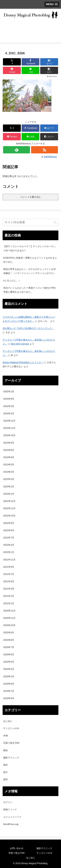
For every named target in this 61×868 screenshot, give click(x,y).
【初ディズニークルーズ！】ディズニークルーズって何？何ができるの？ (29, 248)
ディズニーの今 (11, 728)
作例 (6, 736)
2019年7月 (9, 691)
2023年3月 (9, 479)
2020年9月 (9, 632)
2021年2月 (9, 596)
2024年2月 (9, 413)
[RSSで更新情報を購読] (44, 150)
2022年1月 (9, 552)
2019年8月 (9, 684)
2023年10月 (9, 435)
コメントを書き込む (31, 197)
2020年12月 (9, 611)
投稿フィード (10, 809)
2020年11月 (9, 618)
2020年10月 (9, 625)
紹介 (6, 772)
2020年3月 (9, 676)
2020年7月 (9, 647)
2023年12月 (9, 421)
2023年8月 (9, 450)
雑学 (6, 779)
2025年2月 (9, 391)
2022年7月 (9, 538)
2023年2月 (9, 487)
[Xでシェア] (12, 62)
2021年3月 (9, 589)
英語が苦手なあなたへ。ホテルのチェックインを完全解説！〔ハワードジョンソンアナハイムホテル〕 (29, 271)
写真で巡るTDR (11, 743)
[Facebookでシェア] (31, 62)
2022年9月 (9, 523)
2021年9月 (9, 567)
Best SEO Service (20, 344)
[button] (49, 70)
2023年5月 (9, 465)
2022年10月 (9, 516)
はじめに (8, 721)
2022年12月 (9, 501)
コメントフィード (12, 817)
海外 (6, 765)
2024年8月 (9, 399)
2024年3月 (9, 406)
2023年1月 (9, 494)
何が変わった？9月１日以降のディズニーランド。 (28, 328)
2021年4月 (9, 581)
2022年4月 (9, 545)
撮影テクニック (11, 758)
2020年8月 (9, 640)
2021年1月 (9, 603)
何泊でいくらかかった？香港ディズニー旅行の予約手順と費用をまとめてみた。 (29, 290)
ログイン (8, 802)
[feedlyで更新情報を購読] (17, 150)
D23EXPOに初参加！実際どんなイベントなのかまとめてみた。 (30, 260)
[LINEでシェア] (31, 70)
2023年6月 (9, 457)
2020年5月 (9, 662)
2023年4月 (9, 472)
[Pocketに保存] (12, 70)
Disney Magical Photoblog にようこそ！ (23, 362)
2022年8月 (9, 530)
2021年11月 (9, 560)
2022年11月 (9, 508)
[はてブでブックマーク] (49, 62)
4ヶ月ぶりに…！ (12, 281)
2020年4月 (9, 669)
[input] (30, 222)
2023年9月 (9, 443)
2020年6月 (9, 654)
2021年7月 (9, 574)
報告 (6, 750)
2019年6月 (9, 698)
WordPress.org (11, 824)
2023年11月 (9, 428)
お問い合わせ (17, 848)
